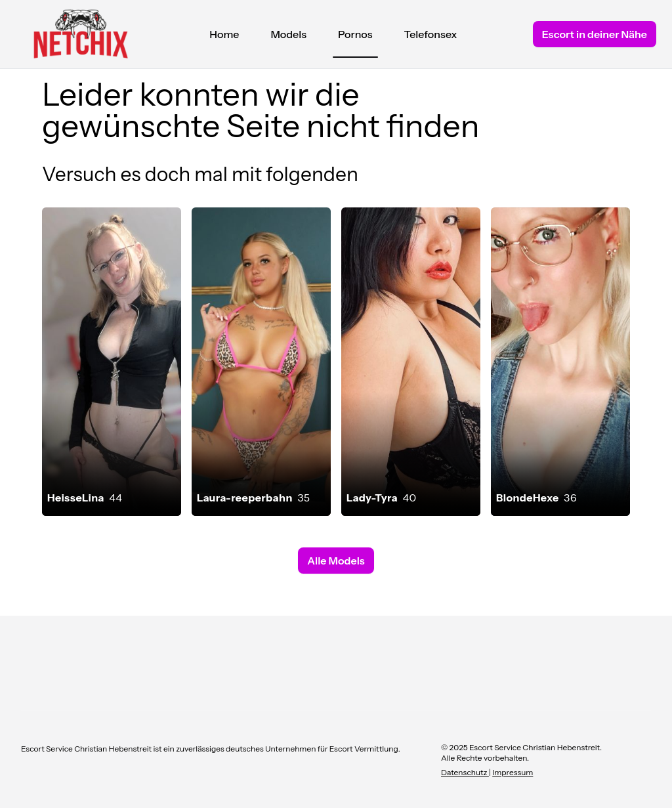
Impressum (513, 772)
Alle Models (336, 561)
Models (288, 34)
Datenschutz (465, 772)
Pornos (355, 37)
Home (224, 34)
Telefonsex (431, 34)
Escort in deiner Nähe (595, 34)
